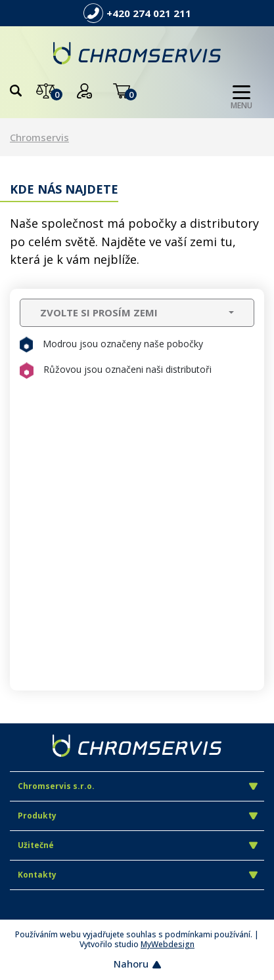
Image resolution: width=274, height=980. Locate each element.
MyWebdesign (168, 944)
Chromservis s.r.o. (138, 786)
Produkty (138, 816)
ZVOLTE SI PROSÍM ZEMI (99, 312)
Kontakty (138, 875)
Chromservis (39, 137)
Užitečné (138, 845)
